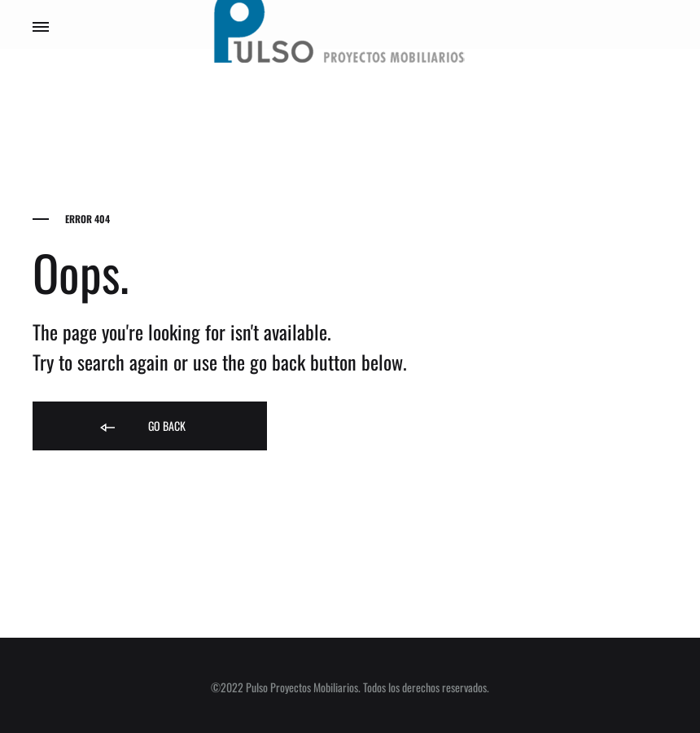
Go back (142, 427)
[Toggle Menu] (41, 26)
